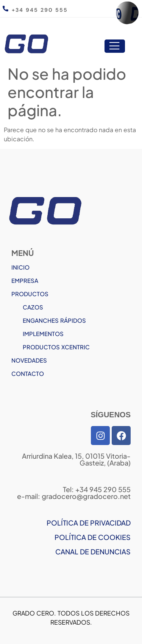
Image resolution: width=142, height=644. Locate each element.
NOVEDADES (29, 360)
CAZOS (33, 307)
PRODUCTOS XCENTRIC (56, 347)
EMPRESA (25, 280)
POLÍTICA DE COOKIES (93, 537)
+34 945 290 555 (40, 10)
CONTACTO (28, 373)
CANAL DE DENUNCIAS (93, 552)
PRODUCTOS (30, 294)
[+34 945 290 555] (5, 9)
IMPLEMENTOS (43, 334)
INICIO (20, 267)
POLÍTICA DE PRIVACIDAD (89, 523)
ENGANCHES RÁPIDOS (54, 320)
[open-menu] (115, 46)
